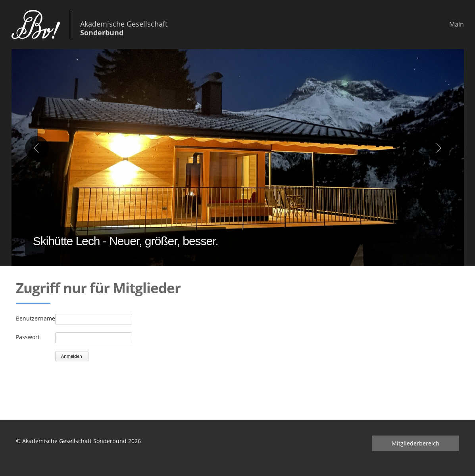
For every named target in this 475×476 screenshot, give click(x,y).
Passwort (28, 337)
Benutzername (36, 318)
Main (457, 24)
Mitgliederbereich (415, 443)
